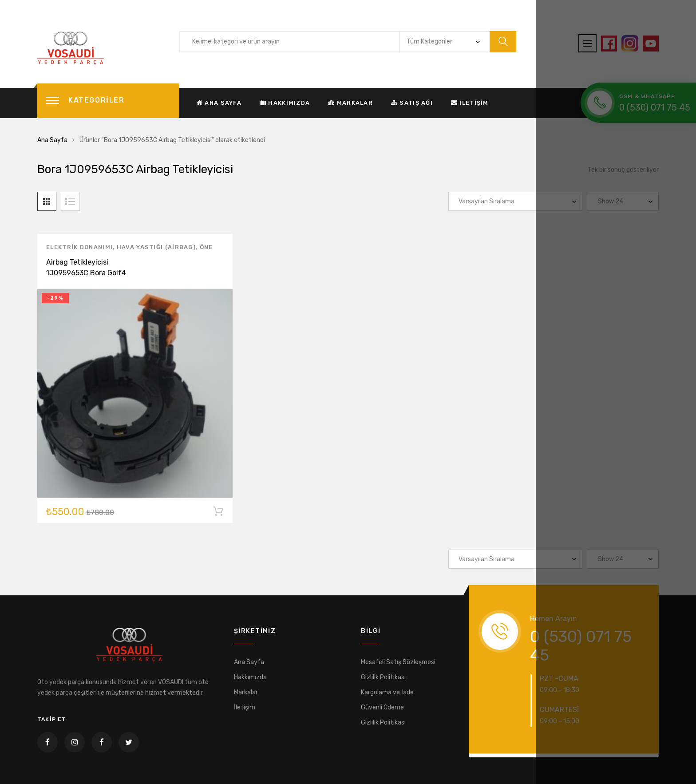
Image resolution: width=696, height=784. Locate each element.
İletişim (470, 103)
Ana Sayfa (219, 103)
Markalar (350, 103)
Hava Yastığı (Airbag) (156, 248)
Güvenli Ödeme (382, 707)
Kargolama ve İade (387, 692)
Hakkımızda (285, 103)
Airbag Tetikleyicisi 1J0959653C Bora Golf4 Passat (86, 274)
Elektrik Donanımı (79, 248)
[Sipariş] (515, 201)
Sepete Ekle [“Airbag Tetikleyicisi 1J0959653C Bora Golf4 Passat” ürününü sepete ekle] (218, 514)
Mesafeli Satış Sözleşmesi (398, 662)
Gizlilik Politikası (383, 677)
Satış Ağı (412, 103)
